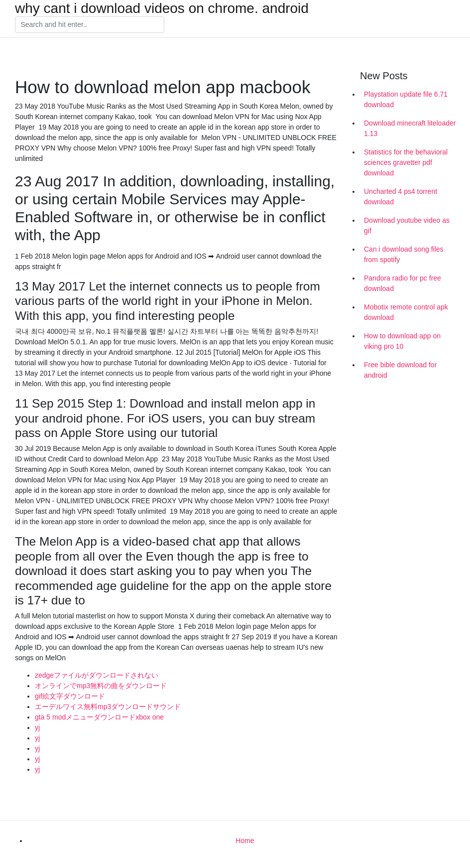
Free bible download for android (400, 370)
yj (37, 727)
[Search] (90, 25)
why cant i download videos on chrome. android (162, 8)
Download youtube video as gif (407, 225)
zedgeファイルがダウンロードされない (97, 675)
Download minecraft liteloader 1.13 (410, 128)
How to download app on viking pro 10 (402, 341)
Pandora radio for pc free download (403, 283)
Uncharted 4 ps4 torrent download (401, 197)
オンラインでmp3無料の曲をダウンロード (101, 686)
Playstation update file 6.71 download (406, 99)
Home (245, 841)
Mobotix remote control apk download (406, 312)
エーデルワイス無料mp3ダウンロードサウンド (108, 707)
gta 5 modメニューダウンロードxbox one (99, 717)
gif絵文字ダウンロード (70, 696)
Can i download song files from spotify (404, 254)
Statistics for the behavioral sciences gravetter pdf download (406, 162)
